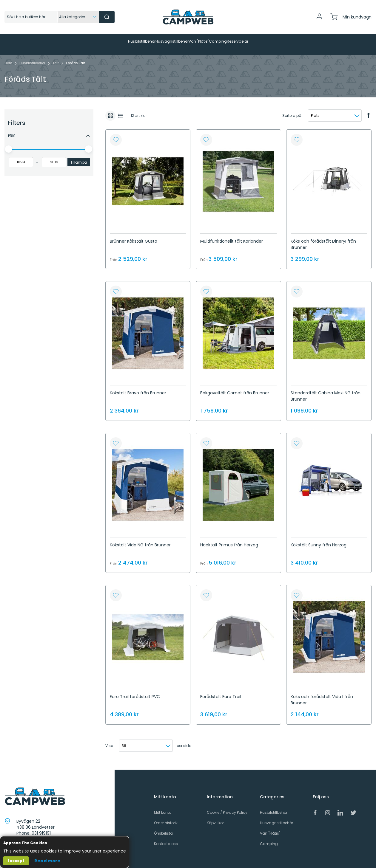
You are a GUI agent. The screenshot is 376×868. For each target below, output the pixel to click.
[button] (116, 134)
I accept (16, 861)
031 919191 (41, 827)
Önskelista (163, 827)
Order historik (166, 817)
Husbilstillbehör (33, 57)
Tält (56, 57)
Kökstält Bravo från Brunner (138, 387)
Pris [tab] (12, 130)
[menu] (188, 41)
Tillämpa (79, 156)
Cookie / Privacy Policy (227, 806)
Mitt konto (163, 806)
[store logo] (188, 17)
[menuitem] (85, 41)
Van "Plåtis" (270, 827)
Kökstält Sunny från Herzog (319, 539)
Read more (47, 861)
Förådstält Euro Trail (221, 691)
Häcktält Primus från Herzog (229, 539)
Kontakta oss (166, 838)
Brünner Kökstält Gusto (134, 235)
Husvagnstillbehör (276, 817)
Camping (269, 838)
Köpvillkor (215, 817)
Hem (9, 57)
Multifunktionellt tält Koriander (232, 235)
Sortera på (292, 110)
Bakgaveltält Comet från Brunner (235, 387)
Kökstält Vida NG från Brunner (140, 539)
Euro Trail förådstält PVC (135, 691)
